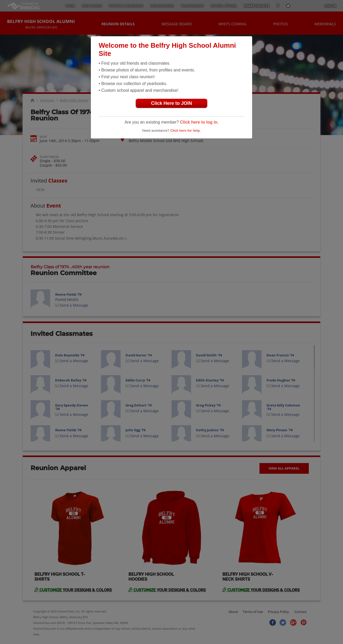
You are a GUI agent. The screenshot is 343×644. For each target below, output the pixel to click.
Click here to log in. (199, 122)
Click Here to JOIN (171, 103)
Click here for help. (185, 130)
